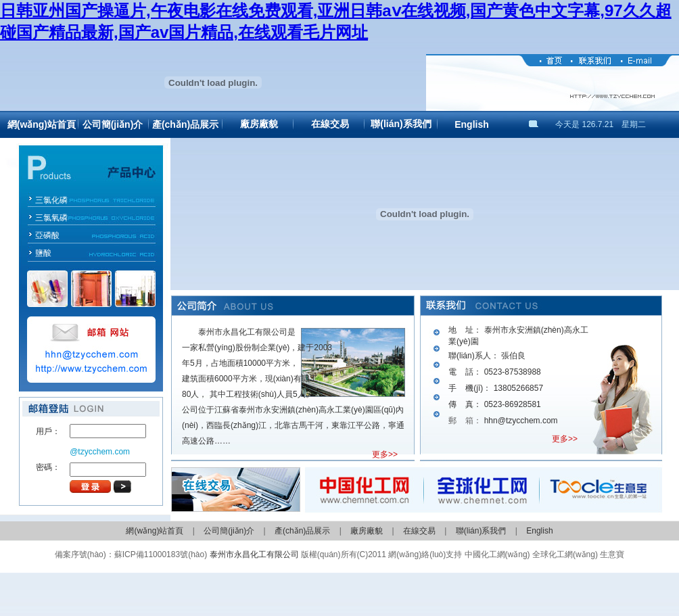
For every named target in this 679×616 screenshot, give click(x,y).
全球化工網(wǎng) (565, 554)
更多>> (385, 454)
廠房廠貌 (259, 124)
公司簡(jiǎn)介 (113, 124)
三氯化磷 (51, 200)
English (472, 124)
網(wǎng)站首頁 (42, 124)
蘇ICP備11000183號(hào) (161, 554)
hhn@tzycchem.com (521, 421)
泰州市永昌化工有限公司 (254, 554)
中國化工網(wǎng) (497, 554)
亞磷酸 (47, 235)
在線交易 (330, 124)
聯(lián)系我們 (401, 124)
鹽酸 (43, 253)
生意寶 (612, 554)
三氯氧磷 (51, 218)
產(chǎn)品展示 (185, 124)
